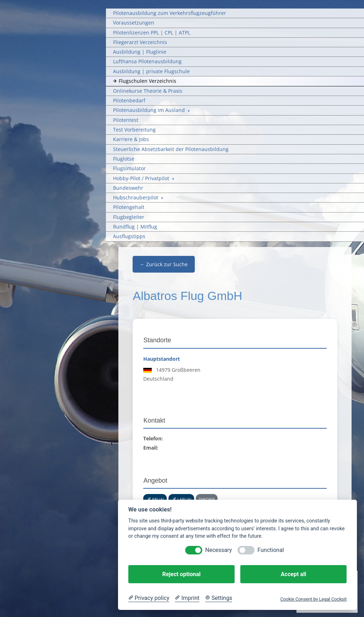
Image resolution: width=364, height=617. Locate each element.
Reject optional (181, 574)
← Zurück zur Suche (164, 264)
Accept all (293, 574)
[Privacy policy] (149, 598)
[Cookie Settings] (219, 598)
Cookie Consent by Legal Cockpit (313, 599)
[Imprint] (187, 598)
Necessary (218, 550)
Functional (271, 550)
